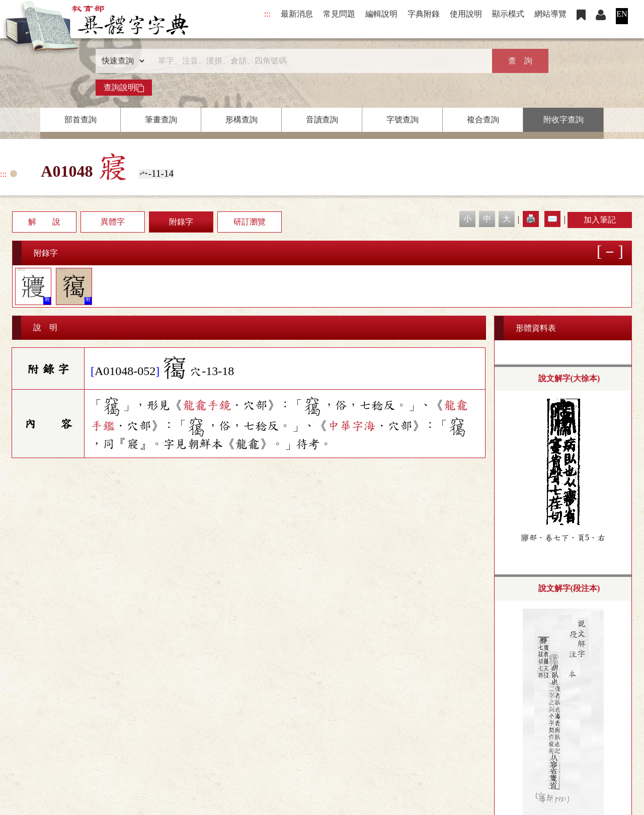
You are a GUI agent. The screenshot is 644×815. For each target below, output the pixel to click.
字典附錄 (424, 14)
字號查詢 (403, 120)
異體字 (113, 222)
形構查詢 (242, 120)
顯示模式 (508, 14)
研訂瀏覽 (250, 222)
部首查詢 (80, 120)
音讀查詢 (322, 120)
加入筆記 (600, 220)
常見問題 (339, 14)
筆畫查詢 (161, 120)
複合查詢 (483, 120)
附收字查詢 (563, 120)
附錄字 (181, 222)
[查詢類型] (121, 61)
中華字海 (352, 426)
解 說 (44, 222)
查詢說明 (124, 88)
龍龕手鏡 (207, 405)
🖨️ (531, 219)
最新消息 (297, 14)
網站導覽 (550, 14)
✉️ (552, 219)
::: (267, 14)
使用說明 (466, 14)
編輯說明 (381, 14)
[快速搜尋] (318, 61)
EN (622, 14)
